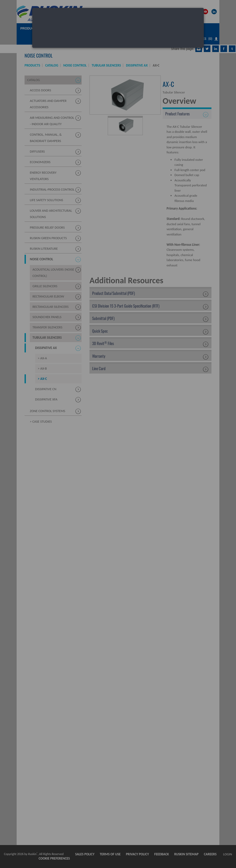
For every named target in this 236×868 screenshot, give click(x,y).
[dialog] (118, 28)
